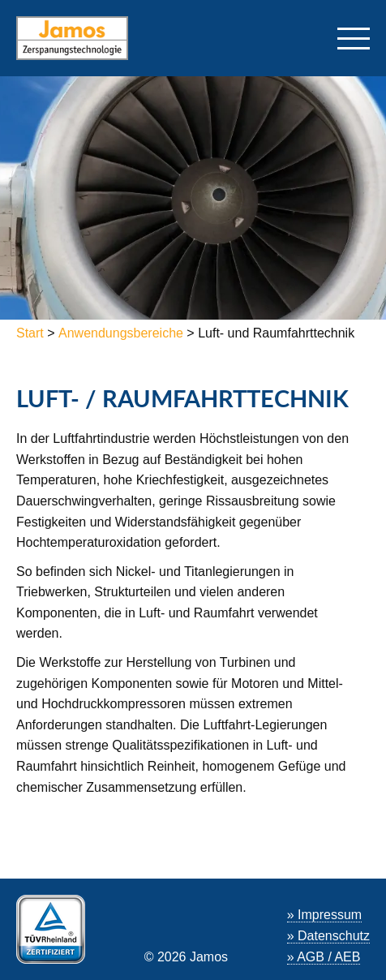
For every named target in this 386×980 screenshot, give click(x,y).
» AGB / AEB (324, 957)
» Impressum (324, 915)
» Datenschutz (328, 936)
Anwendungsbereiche (121, 333)
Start (32, 333)
